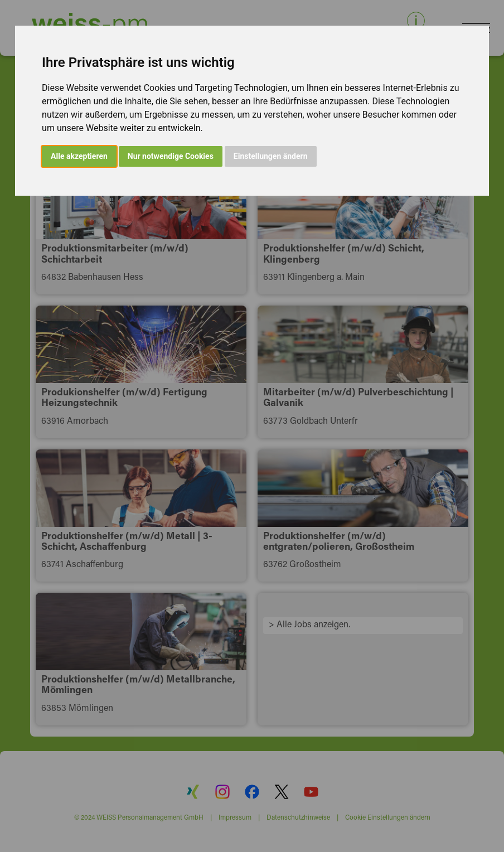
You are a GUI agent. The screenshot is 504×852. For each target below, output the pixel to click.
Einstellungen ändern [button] (271, 156)
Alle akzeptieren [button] (79, 156)
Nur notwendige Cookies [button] (171, 156)
